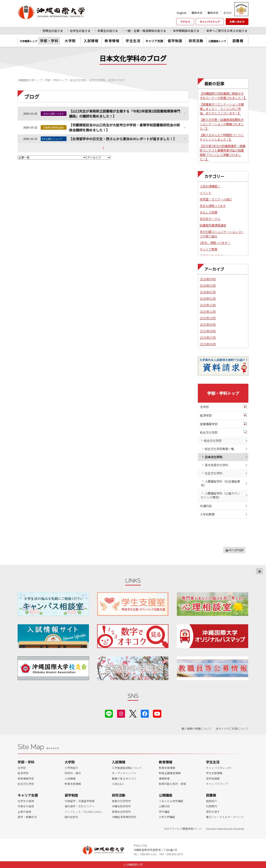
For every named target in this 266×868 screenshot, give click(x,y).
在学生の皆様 (26, 801)
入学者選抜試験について (127, 768)
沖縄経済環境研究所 (124, 817)
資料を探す (213, 812)
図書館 (238, 41)
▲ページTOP (234, 550)
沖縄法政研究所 (121, 806)
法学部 (204, 407)
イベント (206, 193)
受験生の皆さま (53, 31)
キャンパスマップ (210, 22)
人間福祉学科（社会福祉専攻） (220, 483)
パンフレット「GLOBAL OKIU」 (84, 812)
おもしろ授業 (209, 212)
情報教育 (164, 778)
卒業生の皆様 (26, 806)
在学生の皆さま (80, 31)
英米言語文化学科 (216, 465)
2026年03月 (208, 285)
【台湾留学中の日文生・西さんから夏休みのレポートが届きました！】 (123, 139)
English (182, 13)
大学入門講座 (167, 817)
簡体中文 (197, 13)
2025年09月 (208, 324)
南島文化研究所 (121, 801)
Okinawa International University (225, 829)
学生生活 (133, 41)
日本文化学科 (214, 457)
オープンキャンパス (124, 773)
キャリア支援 (28, 795)
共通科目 (206, 506)
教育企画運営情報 (170, 773)
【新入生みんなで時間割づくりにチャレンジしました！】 (222, 137)
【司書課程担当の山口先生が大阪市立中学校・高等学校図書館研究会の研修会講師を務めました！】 (124, 127)
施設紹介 (211, 801)
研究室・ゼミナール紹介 (216, 199)
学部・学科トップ (223, 393)
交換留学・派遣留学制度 (80, 801)
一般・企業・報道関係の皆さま (145, 31)
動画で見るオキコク (124, 778)
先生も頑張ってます (213, 206)
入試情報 (91, 41)
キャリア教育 (209, 249)
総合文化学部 (209, 432)
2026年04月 (208, 279)
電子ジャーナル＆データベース (225, 817)
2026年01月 (208, 298)
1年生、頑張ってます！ (215, 243)
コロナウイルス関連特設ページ (183, 829)
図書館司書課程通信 (213, 225)
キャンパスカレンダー (220, 768)
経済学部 (206, 415)
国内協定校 (71, 817)
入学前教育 (207, 514)
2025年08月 (208, 331)
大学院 (70, 41)
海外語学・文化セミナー (80, 806)
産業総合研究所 (121, 812)
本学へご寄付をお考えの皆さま (227, 31)
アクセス (185, 22)
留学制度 (175, 41)
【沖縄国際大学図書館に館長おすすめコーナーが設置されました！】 (223, 96)
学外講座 (164, 812)
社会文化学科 (214, 473)
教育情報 (112, 41)
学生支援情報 (214, 773)
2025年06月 (208, 344)
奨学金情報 (213, 778)
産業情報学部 (209, 424)
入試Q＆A (118, 784)
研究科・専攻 (73, 773)
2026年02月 (208, 292)
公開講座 (166, 795)
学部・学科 (49, 41)
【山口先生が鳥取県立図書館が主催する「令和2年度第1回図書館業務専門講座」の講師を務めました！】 (125, 114)
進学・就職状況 (27, 817)
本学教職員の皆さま (186, 31)
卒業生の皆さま (108, 31)
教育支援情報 (73, 784)
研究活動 (196, 41)
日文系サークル (210, 219)
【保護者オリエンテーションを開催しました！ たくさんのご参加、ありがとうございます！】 (222, 109)
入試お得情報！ (210, 186)
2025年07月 (208, 337)
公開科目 (164, 806)
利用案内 (211, 806)
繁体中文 (213, 13)
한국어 (228, 13)
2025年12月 (208, 305)
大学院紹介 (71, 768)
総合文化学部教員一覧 (219, 449)
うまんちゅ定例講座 (171, 801)
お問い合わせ (237, 22)
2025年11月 (208, 311)
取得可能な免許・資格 (172, 784)
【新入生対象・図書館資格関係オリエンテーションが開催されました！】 (222, 124)
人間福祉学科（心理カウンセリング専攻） (220, 495)
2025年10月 (208, 318)
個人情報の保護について (196, 729)
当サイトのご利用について (232, 729)
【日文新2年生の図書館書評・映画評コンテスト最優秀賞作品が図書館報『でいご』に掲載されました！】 (223, 152)
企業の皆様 (24, 812)
